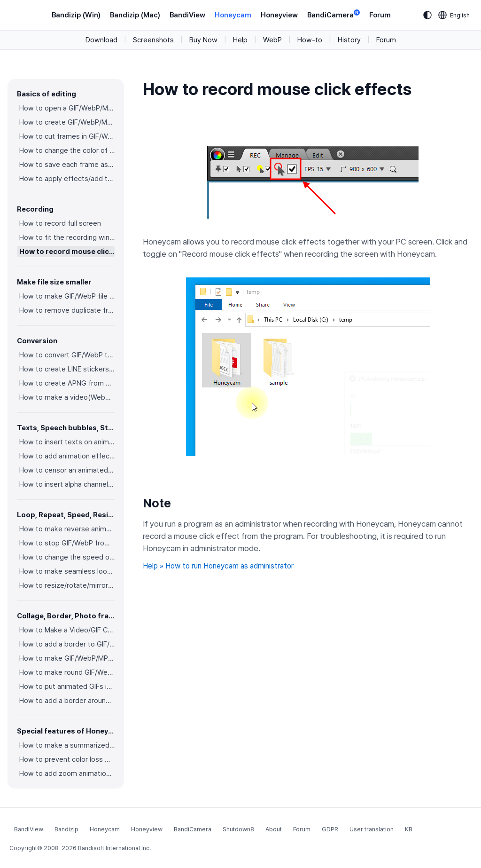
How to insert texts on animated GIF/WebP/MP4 (67, 442)
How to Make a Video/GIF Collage (67, 630)
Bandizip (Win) (76, 15)
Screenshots (153, 40)
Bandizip (66, 829)
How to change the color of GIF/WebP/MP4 (67, 150)
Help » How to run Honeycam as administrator (218, 566)
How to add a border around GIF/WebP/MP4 (67, 701)
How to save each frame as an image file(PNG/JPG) (67, 165)
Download (101, 40)
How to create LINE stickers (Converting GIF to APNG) (67, 369)
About (274, 829)
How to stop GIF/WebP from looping (67, 543)
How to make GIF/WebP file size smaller (67, 296)
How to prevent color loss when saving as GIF (67, 759)
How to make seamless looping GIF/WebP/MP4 (67, 571)
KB (409, 829)
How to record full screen (60, 223)
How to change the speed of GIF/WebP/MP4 (67, 557)
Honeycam (233, 15)
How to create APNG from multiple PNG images (67, 383)
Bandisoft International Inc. (114, 848)
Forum (380, 15)
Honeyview (279, 15)
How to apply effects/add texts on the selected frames (67, 179)
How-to (310, 40)
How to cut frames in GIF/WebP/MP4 (67, 136)
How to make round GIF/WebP (67, 672)
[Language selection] (454, 15)
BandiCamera (334, 14)
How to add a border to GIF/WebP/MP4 (67, 644)
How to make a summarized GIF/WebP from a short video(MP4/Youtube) (67, 745)
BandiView (187, 15)
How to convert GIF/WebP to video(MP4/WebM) (67, 355)
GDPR (330, 829)
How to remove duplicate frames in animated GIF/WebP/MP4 (67, 310)
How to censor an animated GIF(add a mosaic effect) (67, 470)
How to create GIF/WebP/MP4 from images (67, 122)
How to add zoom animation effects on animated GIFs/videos (67, 773)
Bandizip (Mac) (135, 15)
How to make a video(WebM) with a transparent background (67, 397)
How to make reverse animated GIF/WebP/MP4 (67, 529)
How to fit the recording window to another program (67, 237)
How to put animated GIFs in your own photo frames (67, 687)
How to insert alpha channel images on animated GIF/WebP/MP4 (67, 484)
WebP (272, 40)
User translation (372, 829)
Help (240, 40)
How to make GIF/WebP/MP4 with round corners (67, 658)
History (349, 40)
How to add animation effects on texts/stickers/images (67, 456)
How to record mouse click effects (67, 252)
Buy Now (203, 40)
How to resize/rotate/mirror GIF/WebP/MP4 (67, 585)
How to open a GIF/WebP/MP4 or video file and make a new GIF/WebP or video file (67, 108)
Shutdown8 (238, 829)
